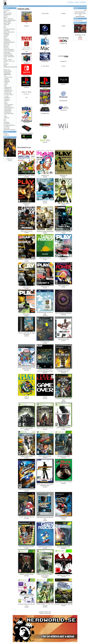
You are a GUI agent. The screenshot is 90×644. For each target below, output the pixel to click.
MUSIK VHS (6, 45)
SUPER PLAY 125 (26, 287)
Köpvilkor (6, 134)
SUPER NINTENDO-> (9, 114)
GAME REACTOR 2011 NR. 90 (45, 547)
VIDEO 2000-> (7, 128)
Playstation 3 (7, 100)
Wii (5, 115)
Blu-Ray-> (6, 16)
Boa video (49, 612)
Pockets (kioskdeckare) (9, 50)
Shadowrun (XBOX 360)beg (27, 456)
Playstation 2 (7, 99)
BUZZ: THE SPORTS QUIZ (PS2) (26, 547)
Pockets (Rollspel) (8, 54)
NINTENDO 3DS (8, 87)
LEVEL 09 (45, 201)
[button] (70, 2)
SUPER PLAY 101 (63, 258)
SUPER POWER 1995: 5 (63, 286)
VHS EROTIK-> (7, 124)
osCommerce (48, 613)
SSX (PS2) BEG (63, 517)
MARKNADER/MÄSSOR (9, 42)
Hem (5, 6)
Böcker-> (6, 17)
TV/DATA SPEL (15, 6)
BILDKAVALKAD (7, 15)
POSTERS (6, 64)
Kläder (5, 38)
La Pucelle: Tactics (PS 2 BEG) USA (26, 517)
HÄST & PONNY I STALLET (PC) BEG (63, 482)
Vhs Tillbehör (7, 127)
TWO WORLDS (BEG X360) (63, 456)
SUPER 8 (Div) (7, 70)
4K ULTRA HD (7, 10)
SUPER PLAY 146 (45, 286)
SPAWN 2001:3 (10, 159)
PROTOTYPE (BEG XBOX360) (63, 428)
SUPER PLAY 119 (26, 314)
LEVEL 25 (26, 397)
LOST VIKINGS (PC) (45, 342)
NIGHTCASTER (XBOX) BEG (63, 547)
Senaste (5, 137)
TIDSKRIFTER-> (7, 73)
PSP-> (6, 102)
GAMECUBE (7, 82)
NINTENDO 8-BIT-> (9, 90)
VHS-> (5, 121)
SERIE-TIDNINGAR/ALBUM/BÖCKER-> (11, 67)
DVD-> (5, 28)
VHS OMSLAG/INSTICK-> (9, 125)
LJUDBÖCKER (7, 41)
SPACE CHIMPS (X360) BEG (45, 456)
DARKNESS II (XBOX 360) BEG (27, 574)
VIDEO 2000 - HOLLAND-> (10, 130)
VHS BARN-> (7, 122)
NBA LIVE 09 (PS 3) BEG (64, 339)
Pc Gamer (63, 66)
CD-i (5, 76)
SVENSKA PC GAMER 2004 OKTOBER (26, 260)
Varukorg (76, 19)
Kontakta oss (7, 135)
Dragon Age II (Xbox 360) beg (63, 575)
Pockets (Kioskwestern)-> (9, 51)
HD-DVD (6, 36)
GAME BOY (26, 26)
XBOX (6, 116)
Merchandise (7, 44)
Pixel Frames (7, 48)
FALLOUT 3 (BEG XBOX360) (26, 428)
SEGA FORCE (7, 106)
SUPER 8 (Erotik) (8, 71)
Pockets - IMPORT (8, 60)
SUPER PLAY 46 (26, 203)
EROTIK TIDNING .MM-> (9, 32)
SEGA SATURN (8, 109)
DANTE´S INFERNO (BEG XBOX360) (45, 428)
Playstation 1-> (8, 98)
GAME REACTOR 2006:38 (45, 258)
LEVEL (6, 84)
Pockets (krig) (7, 52)
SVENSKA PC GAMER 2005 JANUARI (45, 232)
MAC (5, 86)
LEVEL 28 (45, 397)
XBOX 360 (7, 118)
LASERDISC (7, 39)
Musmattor (6, 47)
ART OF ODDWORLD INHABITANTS (63, 313)
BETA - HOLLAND (8, 13)
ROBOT (6, 103)
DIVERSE (63, 14)
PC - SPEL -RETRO (45, 66)
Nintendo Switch (8, 93)
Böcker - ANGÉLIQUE (9, 19)
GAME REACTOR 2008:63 (27, 231)
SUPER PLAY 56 (63, 175)
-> (8, 74)
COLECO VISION (45, 14)
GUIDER (64, 26)
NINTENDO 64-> (8, 89)
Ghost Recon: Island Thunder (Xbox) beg (63, 604)
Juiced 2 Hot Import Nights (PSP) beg (26, 489)
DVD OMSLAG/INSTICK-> (9, 29)
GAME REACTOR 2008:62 (63, 204)
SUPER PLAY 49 (45, 175)
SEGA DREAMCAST (9, 105)
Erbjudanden (77, 23)
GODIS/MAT (6, 35)
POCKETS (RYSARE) (9, 55)
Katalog (9, 6)
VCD (5, 119)
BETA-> (5, 12)
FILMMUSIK (6, 33)
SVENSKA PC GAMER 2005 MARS (63, 232)
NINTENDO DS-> (8, 92)
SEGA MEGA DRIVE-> (9, 108)
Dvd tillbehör (6, 31)
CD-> (5, 26)
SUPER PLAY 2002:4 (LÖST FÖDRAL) (26, 175)
